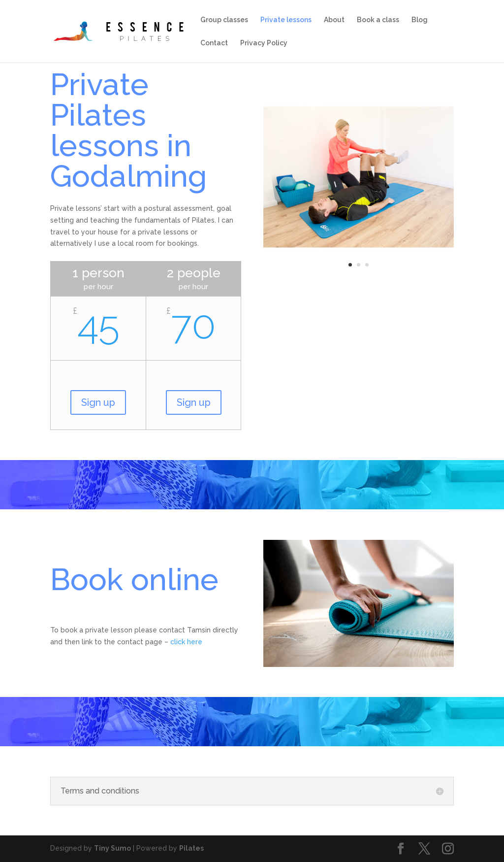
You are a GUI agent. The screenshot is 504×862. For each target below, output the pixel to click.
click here (186, 642)
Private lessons (286, 20)
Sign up (98, 402)
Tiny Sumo (112, 848)
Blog (420, 20)
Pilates (191, 848)
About (334, 20)
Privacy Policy (264, 43)
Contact (214, 43)
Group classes (224, 20)
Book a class (378, 20)
